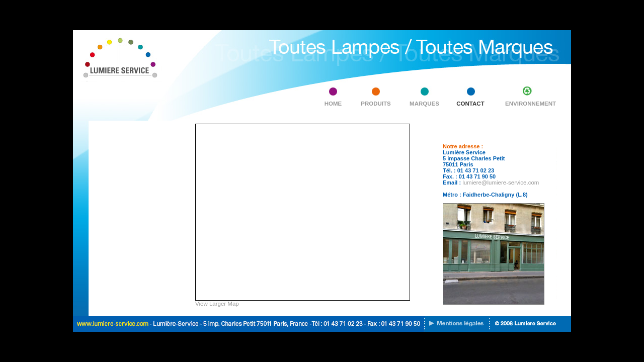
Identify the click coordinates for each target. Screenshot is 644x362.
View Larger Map (217, 304)
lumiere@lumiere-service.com (501, 183)
